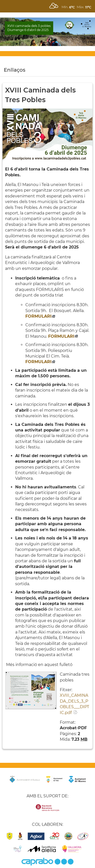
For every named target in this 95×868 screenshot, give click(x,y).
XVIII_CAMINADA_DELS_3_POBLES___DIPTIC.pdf (74, 704)
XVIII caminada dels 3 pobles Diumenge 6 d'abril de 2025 (29, 28)
